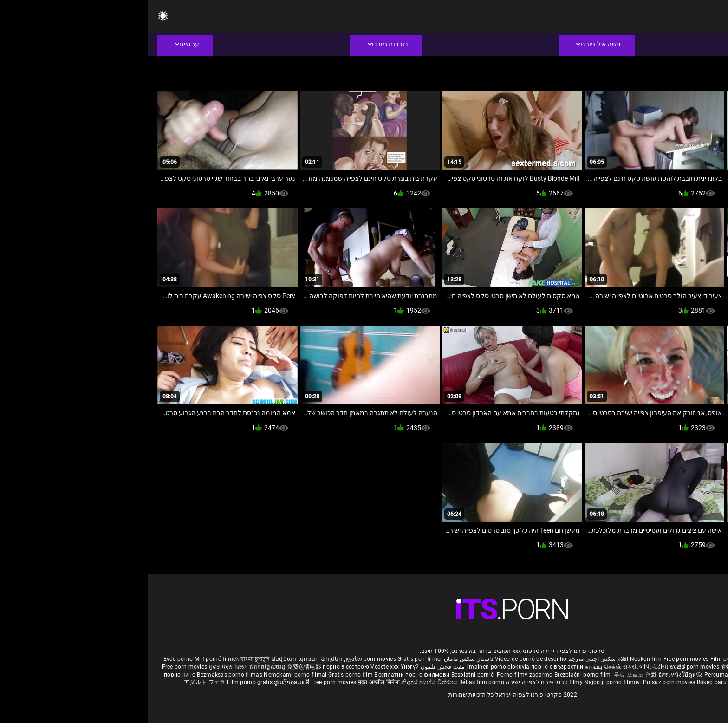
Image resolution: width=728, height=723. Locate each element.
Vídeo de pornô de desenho (383, 659)
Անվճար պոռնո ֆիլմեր (159, 659)
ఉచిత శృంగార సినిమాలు (640, 667)
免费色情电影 (157, 667)
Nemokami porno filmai (148, 675)
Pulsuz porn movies (522, 682)
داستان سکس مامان (321, 659)
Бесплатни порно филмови (264, 675)
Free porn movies (539, 659)
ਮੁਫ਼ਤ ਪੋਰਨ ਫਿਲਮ (81, 667)
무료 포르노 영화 (488, 675)
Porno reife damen (688, 659)
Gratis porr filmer (272, 659)
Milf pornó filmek (69, 659)
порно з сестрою (198, 667)
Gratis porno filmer (638, 675)
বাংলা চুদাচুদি (107, 659)
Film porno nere (583, 659)
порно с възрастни (409, 667)
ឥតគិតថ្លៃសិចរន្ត (120, 667)
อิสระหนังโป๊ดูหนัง (533, 675)
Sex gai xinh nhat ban (634, 659)
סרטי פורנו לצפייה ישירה (389, 682)
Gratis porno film (203, 675)
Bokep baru (564, 682)
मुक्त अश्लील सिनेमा (232, 682)
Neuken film (498, 659)
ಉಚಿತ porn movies (547, 667)
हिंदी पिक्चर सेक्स (591, 667)
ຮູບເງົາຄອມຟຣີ (144, 682)
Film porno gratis (102, 682)
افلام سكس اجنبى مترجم (450, 659)
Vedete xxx (237, 667)
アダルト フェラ (56, 682)
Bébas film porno (334, 682)
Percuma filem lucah (584, 675)
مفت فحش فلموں (293, 667)
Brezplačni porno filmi (436, 675)
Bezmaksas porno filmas (82, 675)
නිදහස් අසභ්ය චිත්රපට (282, 682)
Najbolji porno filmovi (465, 682)
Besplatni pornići (326, 675)
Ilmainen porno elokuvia (351, 667)
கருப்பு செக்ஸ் (455, 667)
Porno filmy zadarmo (377, 675)
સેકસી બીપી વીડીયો (497, 667)
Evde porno (30, 659)
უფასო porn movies (223, 659)
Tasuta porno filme (606, 682)
